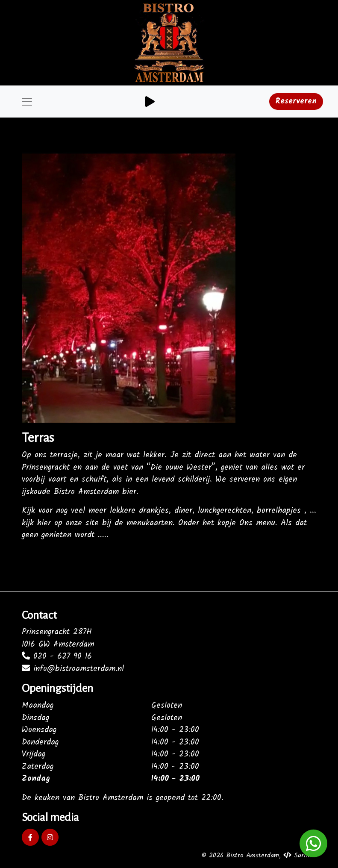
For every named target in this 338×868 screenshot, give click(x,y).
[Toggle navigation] (27, 102)
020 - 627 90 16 (57, 656)
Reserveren (296, 102)
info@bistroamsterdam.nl (73, 669)
